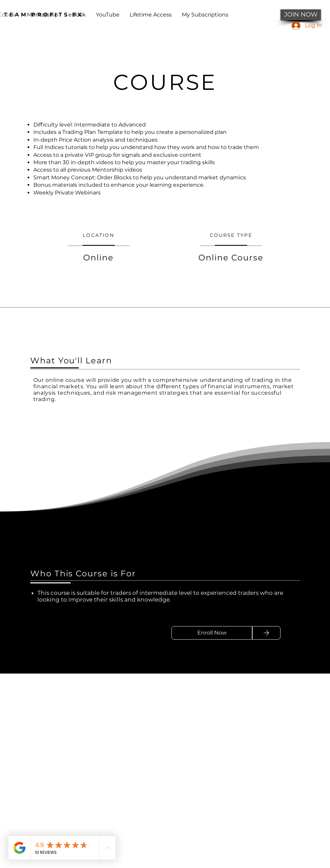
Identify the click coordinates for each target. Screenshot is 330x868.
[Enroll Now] (212, 633)
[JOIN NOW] (301, 15)
